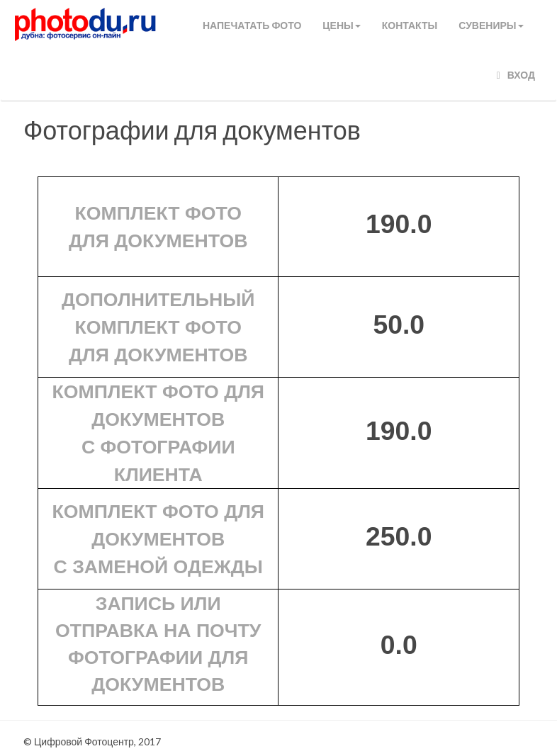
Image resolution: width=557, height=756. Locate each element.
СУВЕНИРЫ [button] (491, 25)
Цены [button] (341, 25)
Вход (516, 75)
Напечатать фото (252, 25)
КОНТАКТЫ (410, 25)
